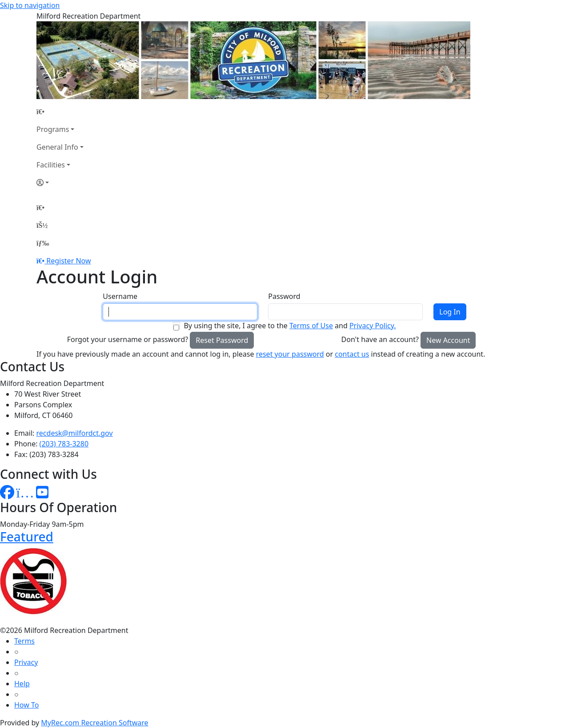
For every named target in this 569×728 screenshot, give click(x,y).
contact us (352, 354)
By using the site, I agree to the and (290, 326)
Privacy (26, 662)
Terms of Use (311, 326)
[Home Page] (60, 111)
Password (284, 296)
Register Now (68, 261)
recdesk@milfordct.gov (75, 433)
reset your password (290, 354)
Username (120, 296)
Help (22, 684)
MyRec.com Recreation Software (94, 723)
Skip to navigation (30, 5)
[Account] (60, 183)
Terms (24, 641)
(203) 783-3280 (64, 444)
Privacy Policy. (373, 326)
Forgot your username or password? (128, 339)
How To (26, 705)
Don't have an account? (380, 339)
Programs (53, 129)
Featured (27, 537)
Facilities (51, 165)
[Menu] (43, 243)
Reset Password (222, 340)
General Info (57, 147)
